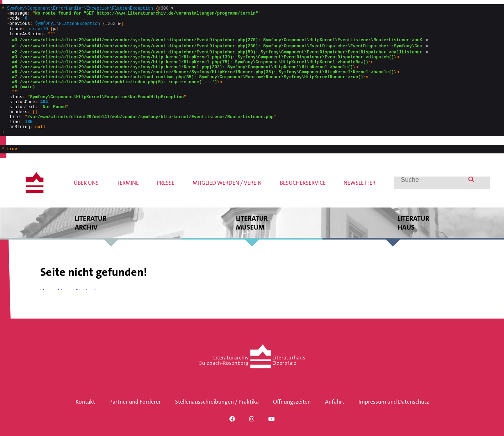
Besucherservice (303, 207)
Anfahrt (335, 402)
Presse (166, 207)
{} (216, 82)
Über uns (86, 207)
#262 (114, 27)
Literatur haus (413, 246)
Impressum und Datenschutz (394, 402)
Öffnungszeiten (292, 402)
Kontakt (85, 402)
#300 (166, 9)
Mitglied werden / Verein (227, 207)
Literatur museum (252, 246)
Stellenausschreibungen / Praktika (217, 402)
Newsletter (359, 207)
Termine (128, 207)
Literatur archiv (91, 246)
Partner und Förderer (135, 402)
